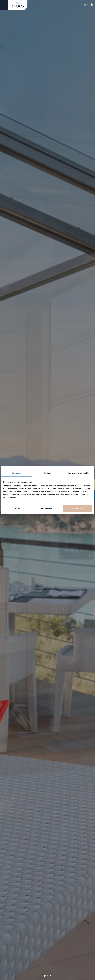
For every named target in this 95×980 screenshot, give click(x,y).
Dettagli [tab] (47, 473)
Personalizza (48, 509)
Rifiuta (17, 509)
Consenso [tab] (17, 473)
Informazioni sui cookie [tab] (78, 473)
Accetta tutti (78, 509)
